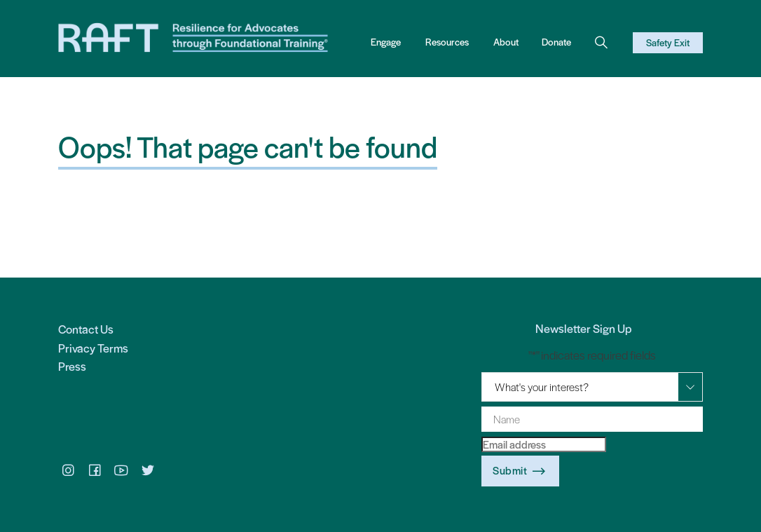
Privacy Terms (93, 348)
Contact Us (86, 329)
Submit (520, 471)
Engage (386, 42)
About (506, 42)
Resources (447, 42)
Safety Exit (668, 42)
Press (72, 366)
